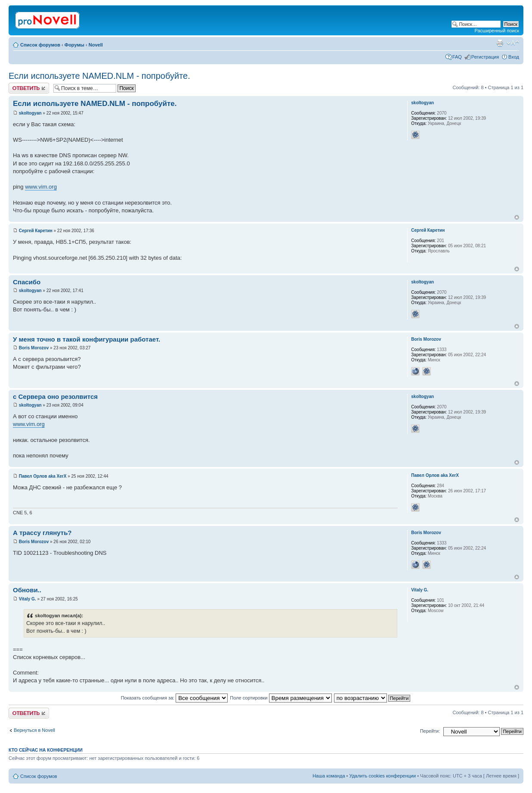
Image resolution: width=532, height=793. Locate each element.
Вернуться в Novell (34, 730)
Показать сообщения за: (175, 698)
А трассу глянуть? (42, 533)
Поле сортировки (281, 698)
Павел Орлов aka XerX (43, 476)
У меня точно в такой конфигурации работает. (87, 339)
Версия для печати (500, 43)
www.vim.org (41, 187)
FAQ (457, 57)
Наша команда (329, 776)
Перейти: (430, 731)
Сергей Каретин (36, 231)
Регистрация (485, 57)
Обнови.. (27, 590)
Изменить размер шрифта (513, 43)
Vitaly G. (28, 599)
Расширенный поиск (497, 31)
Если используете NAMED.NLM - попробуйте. (99, 76)
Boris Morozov (34, 348)
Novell (96, 45)
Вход (514, 57)
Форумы (74, 45)
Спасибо (27, 282)
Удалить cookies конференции (383, 776)
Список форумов (40, 45)
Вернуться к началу (517, 217)
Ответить (29, 88)
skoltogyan (30, 113)
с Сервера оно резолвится (55, 396)
